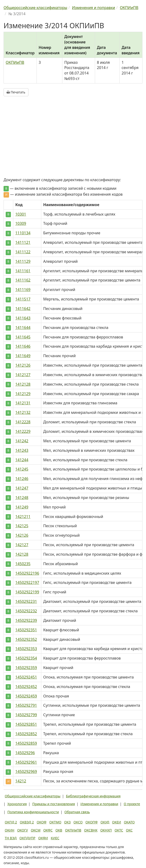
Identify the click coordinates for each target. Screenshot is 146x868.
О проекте (132, 804)
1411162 (23, 280)
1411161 (23, 271)
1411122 (23, 252)
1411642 (23, 309)
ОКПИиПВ (15, 62)
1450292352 (26, 639)
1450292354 (26, 658)
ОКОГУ (23, 830)
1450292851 (26, 724)
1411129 (23, 261)
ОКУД (105, 822)
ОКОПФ (92, 822)
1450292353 (26, 649)
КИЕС (55, 838)
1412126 (23, 365)
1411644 (23, 328)
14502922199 (27, 592)
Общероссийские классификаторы (33, 796)
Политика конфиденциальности (33, 812)
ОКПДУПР (27, 838)
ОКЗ (67, 822)
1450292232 (26, 611)
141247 (22, 488)
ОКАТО (129, 822)
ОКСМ (36, 830)
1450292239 (26, 620)
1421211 (23, 517)
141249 (22, 507)
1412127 (23, 375)
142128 (22, 554)
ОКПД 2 (11, 822)
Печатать (16, 92)
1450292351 (26, 630)
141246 (22, 479)
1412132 (23, 412)
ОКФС (48, 830)
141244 (22, 460)
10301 (21, 214)
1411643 (23, 318)
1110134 (23, 233)
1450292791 (26, 705)
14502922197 (27, 582)
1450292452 (26, 687)
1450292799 (26, 715)
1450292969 (26, 771)
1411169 (23, 290)
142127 (22, 545)
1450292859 (26, 743)
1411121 (23, 242)
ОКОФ (42, 822)
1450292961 (26, 762)
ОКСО (78, 822)
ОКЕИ (117, 822)
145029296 (25, 753)
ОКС (129, 830)
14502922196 (27, 573)
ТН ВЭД (11, 838)
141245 (22, 469)
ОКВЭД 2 (27, 822)
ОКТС (119, 830)
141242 (22, 441)
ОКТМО (55, 822)
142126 (22, 535)
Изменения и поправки (99, 804)
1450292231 (26, 601)
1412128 (23, 384)
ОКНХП (106, 830)
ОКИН (9, 830)
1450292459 (26, 696)
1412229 (23, 431)
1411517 (23, 299)
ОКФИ (43, 838)
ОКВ (59, 830)
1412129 (23, 394)
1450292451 (26, 677)
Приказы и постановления (54, 804)
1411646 (23, 346)
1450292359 (26, 668)
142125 (22, 526)
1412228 (23, 422)
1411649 (23, 356)
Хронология (17, 804)
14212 (21, 781)
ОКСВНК (91, 830)
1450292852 (26, 734)
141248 (22, 498)
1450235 (23, 564)
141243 (22, 450)
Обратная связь (77, 812)
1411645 (23, 337)
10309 (21, 223)
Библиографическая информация (93, 796)
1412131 (23, 403)
